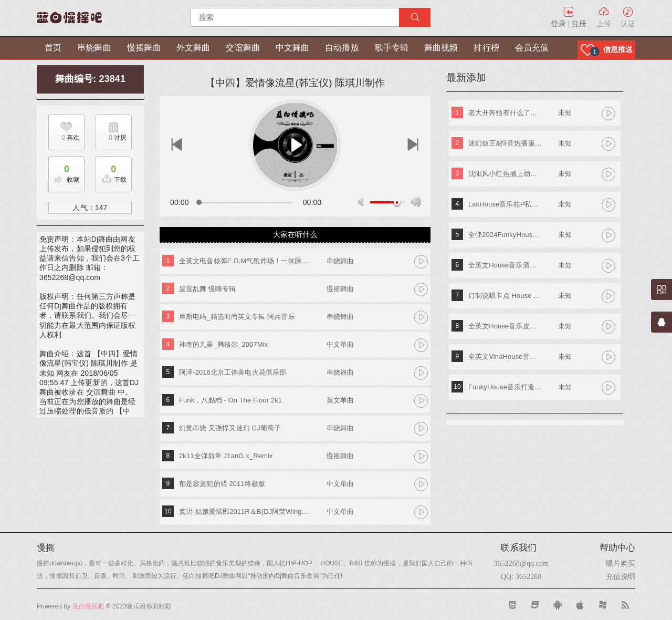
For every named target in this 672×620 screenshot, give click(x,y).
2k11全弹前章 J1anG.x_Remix (226, 456)
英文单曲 (340, 400)
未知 (565, 113)
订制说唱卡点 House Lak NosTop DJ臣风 (505, 296)
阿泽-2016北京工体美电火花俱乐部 (233, 372)
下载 (111, 171)
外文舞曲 (193, 48)
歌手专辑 (392, 48)
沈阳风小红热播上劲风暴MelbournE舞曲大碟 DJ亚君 (505, 174)
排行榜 (486, 48)
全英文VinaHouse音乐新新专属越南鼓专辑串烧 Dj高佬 (505, 357)
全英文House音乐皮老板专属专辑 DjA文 (505, 326)
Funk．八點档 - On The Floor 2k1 (230, 400)
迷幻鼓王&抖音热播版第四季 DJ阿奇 (505, 143)
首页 (53, 48)
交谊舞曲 (243, 48)
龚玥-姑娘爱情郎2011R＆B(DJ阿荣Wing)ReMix (245, 512)
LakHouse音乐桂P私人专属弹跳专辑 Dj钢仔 (505, 204)
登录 (558, 24)
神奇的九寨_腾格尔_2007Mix (223, 344)
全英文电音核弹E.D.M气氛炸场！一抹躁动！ (245, 261)
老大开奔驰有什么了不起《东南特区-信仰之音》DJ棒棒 (505, 113)
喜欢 (64, 138)
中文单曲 (340, 344)
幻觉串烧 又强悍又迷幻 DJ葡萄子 (230, 428)
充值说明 (621, 576)
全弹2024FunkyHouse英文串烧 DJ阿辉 (505, 235)
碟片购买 (621, 563)
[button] (606, 50)
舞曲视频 (441, 48)
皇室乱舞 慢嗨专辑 (208, 289)
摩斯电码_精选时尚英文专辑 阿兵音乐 (237, 317)
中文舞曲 (292, 48)
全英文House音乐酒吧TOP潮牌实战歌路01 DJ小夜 (505, 265)
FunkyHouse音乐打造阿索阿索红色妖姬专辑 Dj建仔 (505, 387)
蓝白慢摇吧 (88, 606)
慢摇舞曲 (144, 48)
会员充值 (532, 48)
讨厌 (111, 138)
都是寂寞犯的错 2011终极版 (222, 484)
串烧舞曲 (94, 48)
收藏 (64, 171)
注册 (579, 24)
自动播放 (342, 48)
